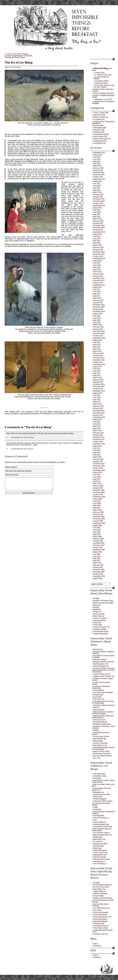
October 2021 (98, 177)
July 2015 (97, 342)
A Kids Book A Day (100, 776)
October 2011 (98, 442)
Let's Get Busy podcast (101, 833)
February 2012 (98, 433)
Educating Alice (99, 816)
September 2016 (99, 311)
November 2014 (99, 360)
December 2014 (99, 358)
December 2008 (99, 517)
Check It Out (98, 797)
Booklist (96, 607)
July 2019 (97, 236)
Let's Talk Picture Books (102, 908)
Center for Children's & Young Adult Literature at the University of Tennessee (103, 670)
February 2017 (98, 300)
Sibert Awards (98, 741)
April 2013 (97, 402)
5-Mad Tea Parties (101, 83)
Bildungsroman (99, 792)
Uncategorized (98, 141)
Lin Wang (28, 161)
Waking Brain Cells (100, 855)
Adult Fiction (98, 115)
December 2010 (99, 464)
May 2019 (97, 241)
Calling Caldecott (99, 891)
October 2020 (98, 203)
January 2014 (98, 382)
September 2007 (99, 550)
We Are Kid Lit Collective (102, 754)
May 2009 (97, 506)
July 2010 (97, 475)
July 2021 (97, 184)
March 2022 (97, 166)
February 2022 (98, 168)
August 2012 (98, 420)
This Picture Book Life (101, 926)
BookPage (97, 609)
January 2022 (98, 170)
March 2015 (97, 351)
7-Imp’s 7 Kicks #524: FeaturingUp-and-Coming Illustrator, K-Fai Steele (18, 55)
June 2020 (97, 212)
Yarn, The (97, 758)
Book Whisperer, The (101, 664)
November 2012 (99, 413)
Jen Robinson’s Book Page (103, 827)
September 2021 (99, 179)
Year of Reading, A (100, 864)
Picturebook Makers (100, 919)
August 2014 (98, 367)
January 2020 (98, 223)
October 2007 (98, 548)
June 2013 (97, 397)
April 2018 (97, 270)
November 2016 (99, 307)
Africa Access (98, 649)
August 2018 (98, 261)
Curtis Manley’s (73, 159)
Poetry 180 (97, 623)
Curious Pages (98, 896)
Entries (96, 955)
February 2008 (98, 539)
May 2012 (97, 426)
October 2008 (98, 521)
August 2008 (98, 525)
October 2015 (98, 336)
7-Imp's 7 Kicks (99, 113)
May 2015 (97, 347)
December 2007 (99, 543)
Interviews (97, 130)
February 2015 (98, 353)
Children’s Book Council (102, 674)
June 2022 (97, 159)
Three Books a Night (100, 928)
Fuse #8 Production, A (101, 818)
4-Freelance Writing (102, 81)
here (80, 134)
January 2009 (98, 514)
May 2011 (97, 453)
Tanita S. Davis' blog (100, 853)
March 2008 (97, 536)
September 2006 (99, 576)
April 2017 (97, 296)
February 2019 (98, 247)
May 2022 (97, 161)
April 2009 (97, 508)
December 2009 (99, 490)
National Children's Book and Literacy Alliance (103, 717)
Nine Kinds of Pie (99, 839)
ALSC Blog (97, 778)
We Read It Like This (101, 934)
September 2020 (99, 206)
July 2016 (97, 316)
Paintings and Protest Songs (15, 57)
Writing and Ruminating (101, 859)
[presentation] (29, 506)
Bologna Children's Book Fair (103, 662)
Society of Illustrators (101, 634)
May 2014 (97, 373)
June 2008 (97, 530)
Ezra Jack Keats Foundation (103, 692)
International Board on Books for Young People (103, 702)
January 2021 (98, 197)
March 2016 (97, 325)
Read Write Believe (100, 850)
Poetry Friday (98, 137)
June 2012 (97, 424)
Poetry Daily (98, 625)
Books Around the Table (102, 794)
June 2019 (97, 239)
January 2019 (98, 250)
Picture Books (98, 134)
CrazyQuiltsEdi (98, 690)
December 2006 (99, 570)
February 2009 (98, 512)
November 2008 (99, 519)
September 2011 (99, 444)
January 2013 (98, 409)
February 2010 (98, 486)
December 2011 (99, 437)
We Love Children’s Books (103, 756)
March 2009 (97, 510)
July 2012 (97, 422)
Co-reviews (97, 119)
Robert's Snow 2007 (100, 139)
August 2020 (98, 208)
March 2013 (97, 404)
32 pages (97, 883)
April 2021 (97, 190)
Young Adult (97, 143)
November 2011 (99, 439)
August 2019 (98, 234)
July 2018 (97, 263)
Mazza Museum (99, 710)
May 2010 (97, 479)
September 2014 (99, 364)
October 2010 (98, 468)
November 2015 (99, 334)
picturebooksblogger (100, 921)
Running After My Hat (101, 632)
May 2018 (97, 267)
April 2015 (97, 349)
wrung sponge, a (99, 861)
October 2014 (98, 362)
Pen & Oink (97, 910)
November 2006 (99, 572)
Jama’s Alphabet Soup (101, 824)
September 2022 (99, 153)
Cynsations (97, 809)
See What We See (100, 739)
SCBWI (96, 730)
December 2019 (99, 225)
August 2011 (98, 446)
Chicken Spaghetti (100, 799)
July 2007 (97, 554)
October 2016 (98, 309)
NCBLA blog (98, 837)
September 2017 (99, 285)
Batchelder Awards (100, 660)
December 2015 (99, 331)
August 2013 (98, 393)
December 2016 (99, 305)
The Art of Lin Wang (19, 62)
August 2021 (98, 181)
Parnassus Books (99, 620)
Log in (95, 944)
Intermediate (98, 128)
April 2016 (97, 322)
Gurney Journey (99, 614)
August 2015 (98, 340)
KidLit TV (96, 707)
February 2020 (98, 221)
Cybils (95, 807)
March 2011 (97, 457)
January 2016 (98, 329)
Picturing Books (99, 924)
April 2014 (97, 375)
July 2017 (97, 289)
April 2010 (97, 481)
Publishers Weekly (100, 629)
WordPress (97, 946)
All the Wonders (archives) (103, 885)
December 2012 (99, 411)
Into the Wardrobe (100, 822)
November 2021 (99, 175)
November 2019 (99, 228)
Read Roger (98, 848)
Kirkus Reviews (99, 616)
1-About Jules (100, 73)
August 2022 (98, 155)
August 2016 (98, 314)
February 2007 (98, 565)
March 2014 (97, 378)
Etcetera (96, 126)
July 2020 (97, 210)
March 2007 (97, 563)
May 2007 (97, 559)
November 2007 (99, 545)
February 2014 (98, 380)
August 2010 (98, 473)
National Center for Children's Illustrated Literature (103, 713)
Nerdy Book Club (99, 720)
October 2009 (98, 495)
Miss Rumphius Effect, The (103, 835)
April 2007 (97, 561)
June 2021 (97, 186)
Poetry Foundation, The (101, 627)
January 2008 (98, 541)
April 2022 (97, 164)
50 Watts (96, 598)
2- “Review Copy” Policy (103, 75)
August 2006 (98, 578)
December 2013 (99, 384)
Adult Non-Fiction (99, 117)
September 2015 (99, 338)
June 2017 (97, 292)
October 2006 (98, 574)
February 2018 (98, 274)
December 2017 (99, 278)
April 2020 (97, 217)
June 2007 (97, 556)
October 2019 (98, 230)
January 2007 (98, 567)
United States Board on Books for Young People (103, 748)
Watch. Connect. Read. (101, 751)
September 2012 (99, 417)
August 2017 (98, 287)
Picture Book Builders (101, 912)
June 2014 (97, 371)
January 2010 (98, 488)
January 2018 (98, 276)
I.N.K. (95, 820)
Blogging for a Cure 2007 (104, 99)
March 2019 (97, 245)
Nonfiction (97, 132)
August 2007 (98, 552)
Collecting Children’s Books (103, 801)
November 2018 (99, 254)
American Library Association (103, 603)
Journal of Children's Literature (104, 705)
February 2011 (98, 459)
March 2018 (97, 272)
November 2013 (99, 386)
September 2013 (99, 391)
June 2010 (97, 477)
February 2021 (98, 195)
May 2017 (97, 294)
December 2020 (99, 199)
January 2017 (98, 303)
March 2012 (97, 431)
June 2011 (97, 450)
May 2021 (97, 188)
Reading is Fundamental (102, 724)
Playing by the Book (100, 844)
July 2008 (97, 528)
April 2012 (97, 428)
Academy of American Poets (103, 601)
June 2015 (97, 345)
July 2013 (97, 395)
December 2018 (99, 252)
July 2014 (97, 369)
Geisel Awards (98, 695)
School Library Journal (101, 736)
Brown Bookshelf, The (101, 666)
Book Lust (97, 605)
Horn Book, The (99, 699)
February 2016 (98, 327)
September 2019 (99, 232)
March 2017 (97, 298)
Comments (97, 957)
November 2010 (99, 466)
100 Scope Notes (99, 774)
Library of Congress (100, 618)
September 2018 (99, 259)
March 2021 (97, 192)
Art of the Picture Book (101, 887)
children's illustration (100, 894)
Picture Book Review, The (102, 917)
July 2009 (97, 501)
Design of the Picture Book (103, 898)
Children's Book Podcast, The (104, 676)
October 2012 (98, 415)
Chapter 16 (97, 612)
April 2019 (97, 243)
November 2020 (99, 201)
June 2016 (97, 318)
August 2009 (98, 499)
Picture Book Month (100, 915)
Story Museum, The (100, 745)
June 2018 (97, 265)
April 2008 (97, 534)
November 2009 (99, 492)
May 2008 (97, 532)
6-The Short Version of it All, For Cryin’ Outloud (104, 86)
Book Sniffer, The (99, 889)
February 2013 (98, 406)
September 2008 (99, 523)
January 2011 (98, 461)
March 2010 (97, 484)
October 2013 (98, 389)
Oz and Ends (98, 842)
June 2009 (97, 503)
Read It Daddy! (99, 846)
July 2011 (97, 448)
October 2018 (98, 256)
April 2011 (97, 455)
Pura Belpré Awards (100, 722)
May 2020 (97, 214)
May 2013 (97, 400)
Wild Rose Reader (100, 857)
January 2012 (98, 435)
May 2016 (97, 320)
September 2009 (99, 497)
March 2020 (97, 219)
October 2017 (98, 283)
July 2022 (97, 157)
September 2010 (99, 470)
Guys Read (97, 697)
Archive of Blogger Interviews (104, 93)
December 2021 (99, 172)
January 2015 (98, 356)
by (12, 437)
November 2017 (99, 281)
